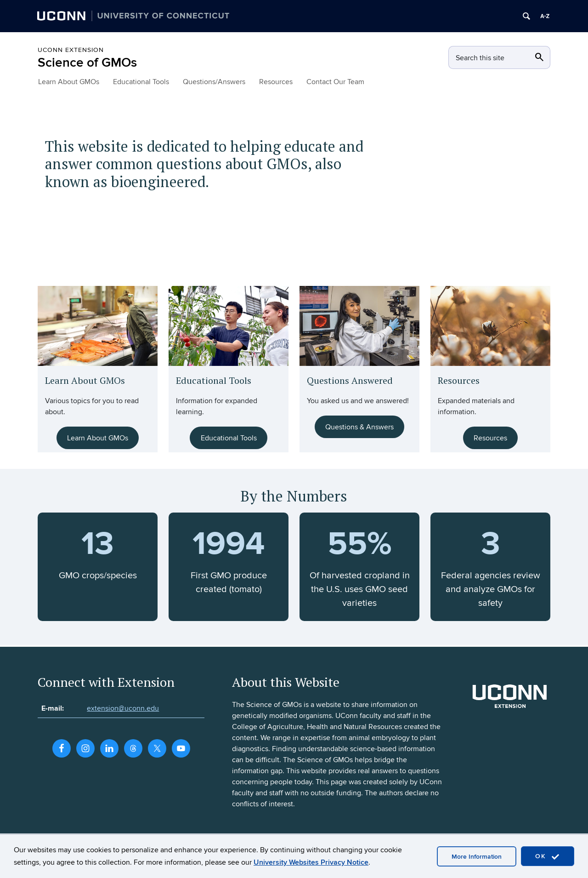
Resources (276, 82)
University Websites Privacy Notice (311, 862)
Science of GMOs (87, 63)
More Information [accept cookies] (477, 857)
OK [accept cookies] (548, 857)
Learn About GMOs (69, 82)
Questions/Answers (214, 82)
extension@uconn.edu (123, 708)
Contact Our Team (335, 82)
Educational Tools (141, 82)
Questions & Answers (359, 427)
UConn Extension (71, 50)
